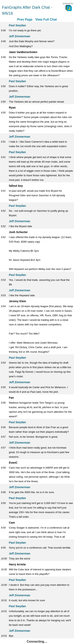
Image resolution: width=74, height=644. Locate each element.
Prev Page (25, 20)
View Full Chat (46, 20)
